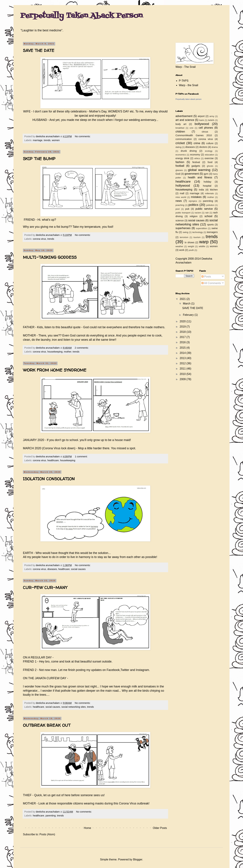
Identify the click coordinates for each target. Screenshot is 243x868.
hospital (207, 186)
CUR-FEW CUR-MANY (45, 588)
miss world (181, 197)
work (182, 250)
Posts (206, 277)
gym (206, 174)
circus (205, 132)
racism (198, 213)
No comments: (83, 136)
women (56, 140)
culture (210, 143)
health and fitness (200, 177)
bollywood (202, 124)
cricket (180, 143)
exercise (209, 158)
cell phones (206, 128)
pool (178, 209)
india (201, 190)
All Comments (211, 283)
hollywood (183, 186)
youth (191, 250)
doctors (203, 147)
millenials (209, 193)
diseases (52, 569)
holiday (208, 182)
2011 (183, 369)
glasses (179, 170)
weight (191, 246)
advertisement (184, 116)
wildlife (202, 246)
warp (204, 242)
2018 (183, 332)
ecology (209, 151)
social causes (78, 569)
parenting (51, 816)
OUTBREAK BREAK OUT (47, 725)
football (180, 166)
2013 (183, 358)
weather (179, 246)
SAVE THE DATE (39, 50)
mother (67, 352)
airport (201, 116)
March (187, 304)
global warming (199, 170)
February (189, 315)
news (179, 201)
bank (202, 120)
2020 (183, 321)
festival (196, 162)
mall (182, 193)
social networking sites (74, 707)
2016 (183, 342)
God (178, 174)
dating (178, 147)
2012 (183, 363)
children (180, 132)
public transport (183, 213)
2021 (183, 299)
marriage (38, 140)
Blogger (138, 859)
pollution (210, 205)
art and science (185, 120)
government (192, 174)
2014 (183, 353)
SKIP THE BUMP (39, 159)
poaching (180, 205)
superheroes (183, 228)
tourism (197, 237)
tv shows (190, 242)
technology (198, 232)
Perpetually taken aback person (188, 99)
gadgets (196, 166)
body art (181, 124)
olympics (193, 201)
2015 (183, 348)
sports (211, 225)
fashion (180, 162)
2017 (183, 337)
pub (187, 209)
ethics (197, 158)
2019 (183, 327)
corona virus (39, 239)
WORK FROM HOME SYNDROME (55, 370)
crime (197, 143)
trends (47, 140)
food (210, 162)
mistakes (196, 197)
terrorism (184, 237)
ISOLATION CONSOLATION (49, 479)
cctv (191, 128)
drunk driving (189, 151)
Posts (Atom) (47, 834)
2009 (183, 379)
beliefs (211, 120)
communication (184, 139)
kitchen (214, 190)
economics (181, 155)
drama (215, 147)
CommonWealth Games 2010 (194, 135)
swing (185, 232)
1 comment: (82, 457)
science (180, 220)
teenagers (212, 232)
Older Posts (160, 828)
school (208, 216)
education (210, 155)
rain (207, 213)
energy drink (182, 158)
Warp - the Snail (188, 85)
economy (195, 155)
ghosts (210, 166)
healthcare (53, 460)
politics (193, 205)
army (212, 116)
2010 (183, 374)
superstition (201, 228)
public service (204, 209)
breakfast (180, 128)
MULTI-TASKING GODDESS (50, 257)
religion (194, 216)
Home (87, 828)
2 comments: (82, 348)
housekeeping (55, 352)
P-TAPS (184, 81)
